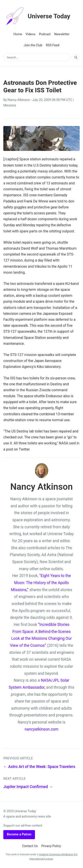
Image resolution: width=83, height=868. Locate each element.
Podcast (45, 34)
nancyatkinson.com (41, 729)
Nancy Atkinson (19, 100)
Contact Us (30, 846)
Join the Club (33, 45)
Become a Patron (19, 834)
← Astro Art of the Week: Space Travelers (39, 767)
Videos (31, 34)
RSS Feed (53, 45)
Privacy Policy (51, 846)
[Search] (76, 57)
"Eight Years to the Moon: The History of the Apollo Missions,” (41, 583)
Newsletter (62, 34)
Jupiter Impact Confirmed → (28, 787)
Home (18, 34)
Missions (10, 105)
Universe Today (37, 16)
